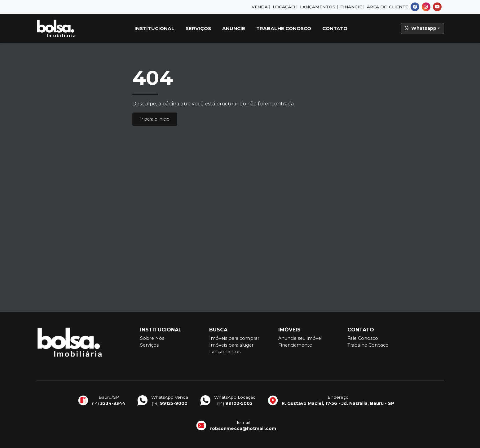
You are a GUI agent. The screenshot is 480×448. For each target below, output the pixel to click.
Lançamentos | (319, 7)
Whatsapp (421, 28)
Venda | (261, 7)
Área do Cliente (388, 7)
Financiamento (295, 345)
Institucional (154, 28)
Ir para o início (155, 119)
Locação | (285, 7)
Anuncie (234, 28)
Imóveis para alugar (231, 345)
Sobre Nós (152, 338)
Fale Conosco (363, 338)
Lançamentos (225, 352)
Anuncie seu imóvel (300, 338)
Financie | (352, 7)
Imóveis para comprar (234, 338)
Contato (335, 28)
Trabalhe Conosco (284, 28)
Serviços (198, 28)
